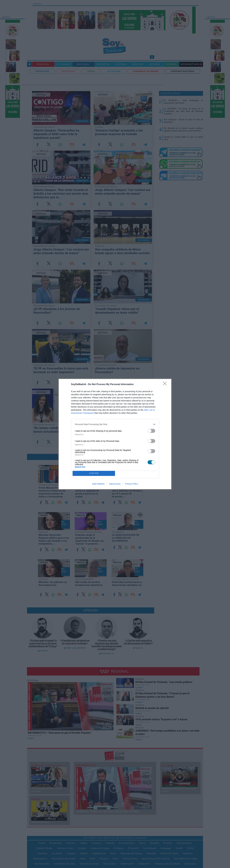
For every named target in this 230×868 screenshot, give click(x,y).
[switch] (151, 431)
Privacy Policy (132, 484)
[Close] (166, 384)
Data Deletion (98, 484)
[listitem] (115, 424)
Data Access (115, 484)
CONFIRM (94, 473)
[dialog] (115, 434)
